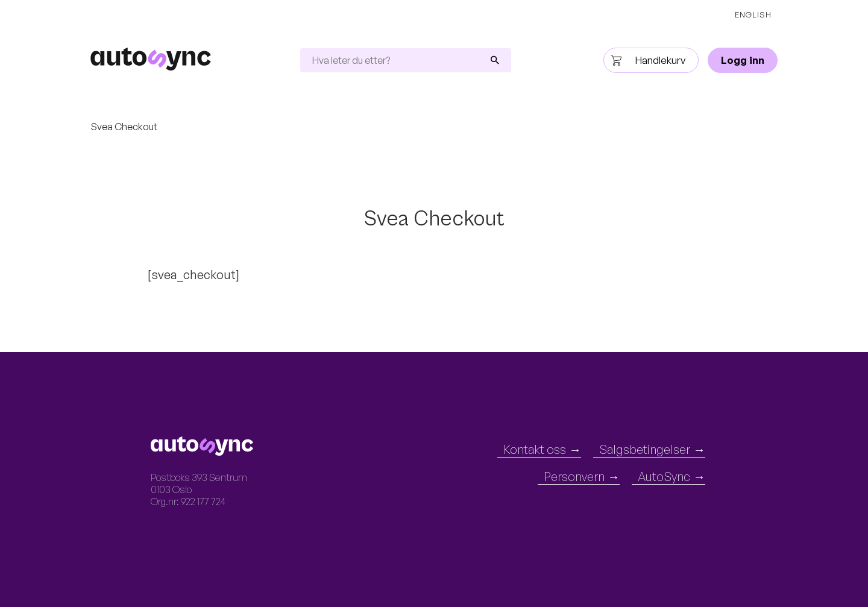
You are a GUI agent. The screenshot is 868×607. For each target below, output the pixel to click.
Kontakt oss (535, 449)
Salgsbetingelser (645, 449)
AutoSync (664, 476)
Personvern (574, 476)
